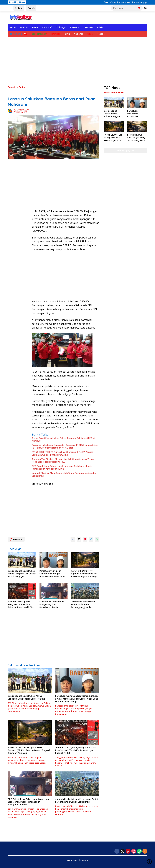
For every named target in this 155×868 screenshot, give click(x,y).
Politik (35, 27)
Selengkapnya (126, 150)
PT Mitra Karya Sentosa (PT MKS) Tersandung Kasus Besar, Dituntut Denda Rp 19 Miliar (137, 138)
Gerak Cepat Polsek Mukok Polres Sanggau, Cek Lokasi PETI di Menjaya (63, 439)
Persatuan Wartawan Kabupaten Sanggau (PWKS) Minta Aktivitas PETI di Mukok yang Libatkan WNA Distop (65, 446)
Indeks (100, 27)
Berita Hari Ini (16, 34)
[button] (140, 8)
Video (90, 34)
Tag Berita (75, 27)
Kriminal (24, 27)
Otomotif (47, 27)
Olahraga (61, 27)
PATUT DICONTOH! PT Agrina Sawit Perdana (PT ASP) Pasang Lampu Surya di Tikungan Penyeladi (63, 453)
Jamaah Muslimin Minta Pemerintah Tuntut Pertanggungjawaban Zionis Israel (65, 474)
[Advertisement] (77, 61)
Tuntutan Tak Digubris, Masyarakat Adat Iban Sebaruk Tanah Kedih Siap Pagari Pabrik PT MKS (63, 460)
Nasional (78, 34)
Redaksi (19, 8)
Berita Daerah (39, 34)
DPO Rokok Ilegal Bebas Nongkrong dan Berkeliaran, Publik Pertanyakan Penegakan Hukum (62, 467)
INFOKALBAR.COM (21, 110)
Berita (13, 27)
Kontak (31, 8)
